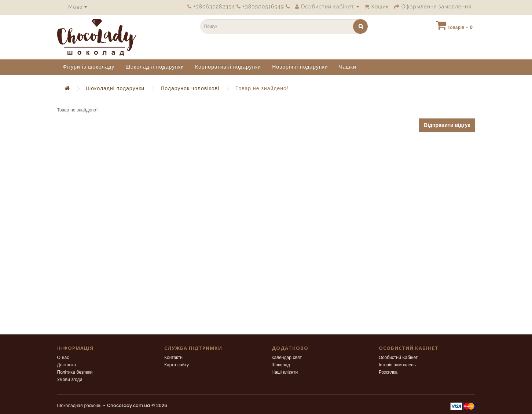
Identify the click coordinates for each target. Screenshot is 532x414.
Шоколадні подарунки (155, 67)
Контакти (173, 358)
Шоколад (281, 365)
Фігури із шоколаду (89, 67)
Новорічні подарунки (300, 67)
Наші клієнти (285, 372)
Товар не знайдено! (262, 89)
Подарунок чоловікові (190, 89)
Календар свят (287, 358)
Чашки (347, 67)
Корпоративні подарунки (228, 67)
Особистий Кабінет (398, 358)
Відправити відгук (447, 125)
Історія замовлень (397, 365)
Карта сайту (177, 365)
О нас (63, 358)
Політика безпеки (75, 372)
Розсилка (388, 372)
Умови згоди (70, 380)
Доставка (67, 365)
